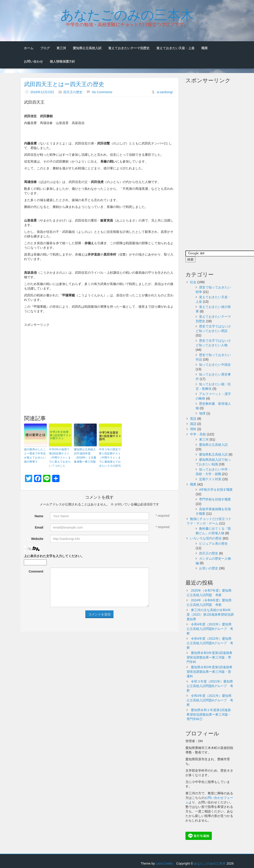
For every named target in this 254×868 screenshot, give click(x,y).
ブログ (45, 48)
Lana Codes (164, 863)
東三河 (61, 48)
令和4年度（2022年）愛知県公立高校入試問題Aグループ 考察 (210, 643)
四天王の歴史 (73, 92)
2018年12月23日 (42, 92)
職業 (205, 48)
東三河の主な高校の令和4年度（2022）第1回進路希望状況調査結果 (210, 614)
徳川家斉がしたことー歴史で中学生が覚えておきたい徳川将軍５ (35, 456)
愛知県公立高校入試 (87, 48)
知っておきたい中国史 (215, 365)
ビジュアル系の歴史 (213, 544)
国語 (193, 424)
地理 (202, 413)
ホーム (29, 48)
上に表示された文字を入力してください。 (54, 556)
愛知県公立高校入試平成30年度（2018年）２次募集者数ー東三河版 (85, 456)
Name (39, 516)
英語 (193, 419)
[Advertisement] (100, 361)
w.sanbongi (165, 92)
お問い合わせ (33, 61)
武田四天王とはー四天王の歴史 (64, 84)
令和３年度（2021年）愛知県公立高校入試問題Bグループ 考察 (210, 686)
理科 (193, 429)
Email (39, 527)
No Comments (102, 92)
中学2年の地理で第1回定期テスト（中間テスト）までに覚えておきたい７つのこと (60, 458)
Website (37, 539)
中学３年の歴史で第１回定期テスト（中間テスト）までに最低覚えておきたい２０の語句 (110, 458)
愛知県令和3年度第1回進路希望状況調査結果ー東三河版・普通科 (210, 672)
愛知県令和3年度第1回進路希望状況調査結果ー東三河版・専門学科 (210, 657)
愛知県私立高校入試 (213, 454)
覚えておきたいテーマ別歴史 (129, 48)
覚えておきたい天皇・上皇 (175, 48)
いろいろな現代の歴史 (206, 538)
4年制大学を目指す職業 (216, 490)
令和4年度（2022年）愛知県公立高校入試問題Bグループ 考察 (210, 629)
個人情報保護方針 (62, 61)
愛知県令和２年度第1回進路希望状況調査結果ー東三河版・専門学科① (209, 714)
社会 (193, 282)
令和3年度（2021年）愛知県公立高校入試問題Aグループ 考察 (210, 700)
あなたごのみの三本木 (127, 14)
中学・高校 (198, 434)
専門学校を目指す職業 (215, 499)
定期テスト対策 (210, 479)
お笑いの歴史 (209, 568)
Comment (36, 571)
